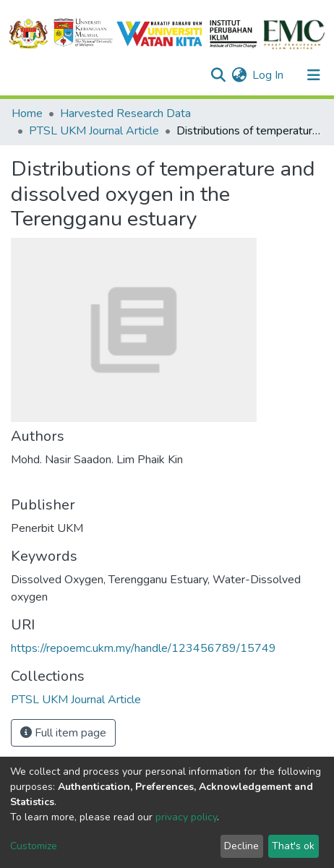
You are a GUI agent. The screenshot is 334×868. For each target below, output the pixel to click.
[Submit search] (218, 75)
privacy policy (186, 817)
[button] (239, 75)
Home (27, 113)
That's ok (293, 846)
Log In (269, 75)
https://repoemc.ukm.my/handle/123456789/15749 (144, 648)
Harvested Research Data (125, 113)
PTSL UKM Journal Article (94, 131)
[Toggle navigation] (314, 75)
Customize (34, 846)
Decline (241, 846)
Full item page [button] (63, 733)
